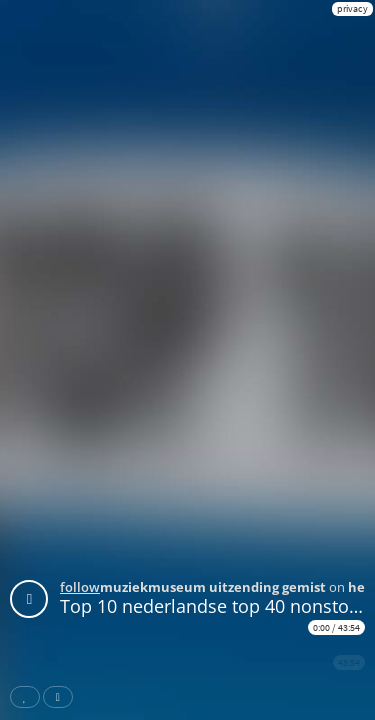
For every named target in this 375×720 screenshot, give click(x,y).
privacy (352, 8)
